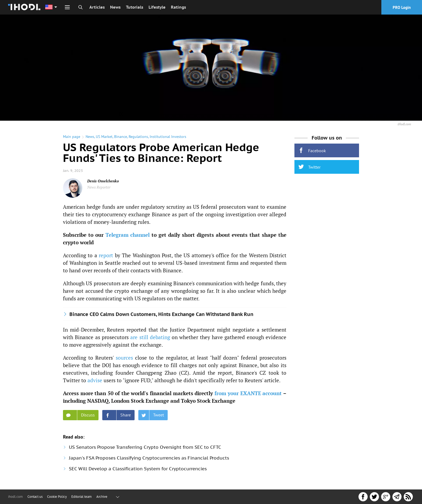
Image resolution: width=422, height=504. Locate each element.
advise (95, 380)
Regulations (138, 137)
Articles (97, 7)
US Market (104, 137)
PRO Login (402, 7)
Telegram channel (128, 235)
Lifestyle (157, 7)
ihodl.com (15, 497)
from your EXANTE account (248, 393)
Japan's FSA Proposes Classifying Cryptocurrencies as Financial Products (149, 458)
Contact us (35, 497)
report (106, 255)
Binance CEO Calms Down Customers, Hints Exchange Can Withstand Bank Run (161, 314)
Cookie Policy (57, 497)
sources (124, 358)
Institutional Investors (168, 137)
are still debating (150, 337)
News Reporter (99, 187)
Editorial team (82, 497)
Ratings (178, 7)
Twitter (310, 167)
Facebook (312, 150)
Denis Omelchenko (103, 181)
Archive (102, 497)
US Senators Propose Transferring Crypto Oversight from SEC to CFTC (145, 447)
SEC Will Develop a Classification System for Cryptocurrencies (138, 469)
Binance (121, 137)
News (115, 7)
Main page (72, 137)
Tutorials (135, 7)
